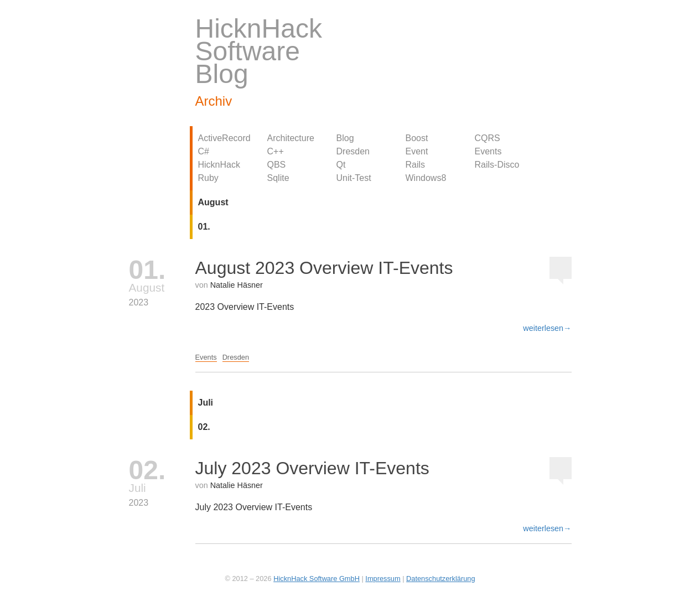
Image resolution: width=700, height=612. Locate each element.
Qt (341, 165)
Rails (416, 165)
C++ (276, 151)
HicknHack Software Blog (259, 51)
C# (204, 151)
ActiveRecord (224, 138)
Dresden (353, 151)
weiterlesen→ (547, 328)
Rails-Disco (497, 165)
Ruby (208, 178)
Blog (345, 138)
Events (488, 151)
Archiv (214, 101)
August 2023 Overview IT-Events (324, 268)
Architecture (291, 138)
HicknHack (219, 165)
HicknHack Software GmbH (317, 579)
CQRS (488, 138)
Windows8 (426, 178)
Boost (417, 138)
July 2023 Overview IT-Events (312, 468)
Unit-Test (354, 178)
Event (417, 151)
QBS (277, 165)
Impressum (383, 579)
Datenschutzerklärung (440, 579)
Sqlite (278, 178)
